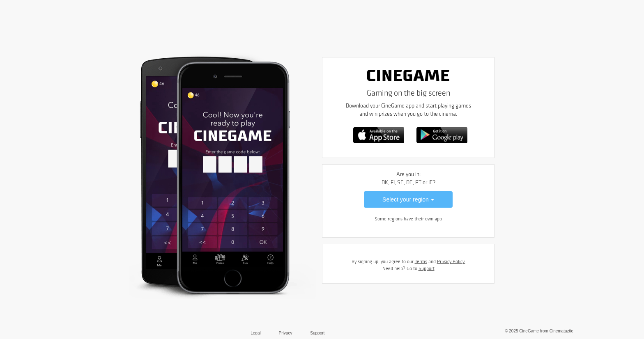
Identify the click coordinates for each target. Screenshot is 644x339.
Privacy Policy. (451, 262)
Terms (421, 262)
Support (427, 269)
